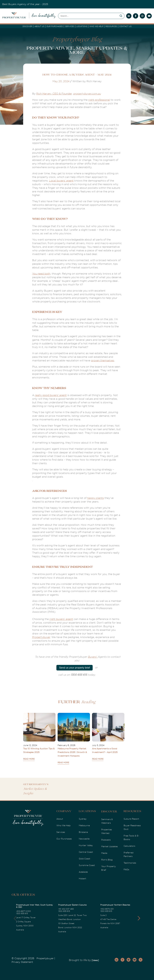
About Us (39, 26)
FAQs (126, 869)
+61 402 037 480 (66, 909)
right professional (99, 100)
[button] (139, 918)
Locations (82, 26)
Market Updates (109, 846)
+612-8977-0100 (23, 911)
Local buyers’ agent (61, 181)
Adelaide (83, 872)
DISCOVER (27, 26)
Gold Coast (85, 859)
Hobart (82, 879)
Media (104, 853)
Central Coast (86, 852)
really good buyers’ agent (51, 395)
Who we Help (96, 26)
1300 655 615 (22, 914)
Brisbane (83, 832)
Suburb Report (131, 819)
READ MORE (29, 759)
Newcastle (84, 839)
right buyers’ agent (61, 619)
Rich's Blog (107, 860)
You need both (41, 274)
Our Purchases (55, 26)
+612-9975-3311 (107, 909)
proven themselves (103, 361)
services (70, 26)
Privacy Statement (22, 962)
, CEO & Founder (61, 94)
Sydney (83, 819)
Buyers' (93, 657)
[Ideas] (95, 960)
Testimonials (130, 863)
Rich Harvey (44, 94)
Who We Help (63, 825)
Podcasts (106, 840)
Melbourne (84, 825)
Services (61, 832)
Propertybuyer (41, 637)
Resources (111, 26)
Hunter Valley (86, 845)
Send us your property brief (75, 668)
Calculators (129, 846)
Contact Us (125, 26)
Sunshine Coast (87, 865)
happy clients (95, 498)
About (60, 819)
